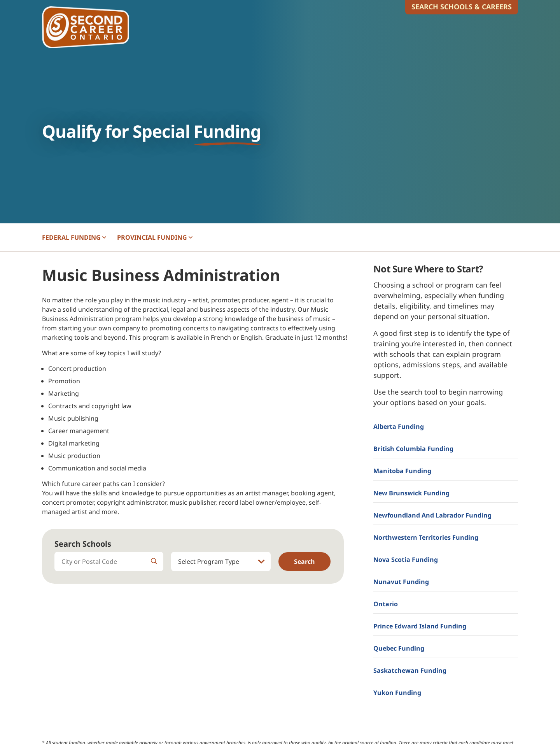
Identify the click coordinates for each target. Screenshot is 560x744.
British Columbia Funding (413, 449)
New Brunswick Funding (411, 493)
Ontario (386, 604)
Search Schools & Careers (462, 7)
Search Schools (83, 544)
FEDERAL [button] (74, 237)
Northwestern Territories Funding (426, 537)
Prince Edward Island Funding (420, 626)
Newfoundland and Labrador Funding (432, 515)
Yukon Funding (397, 693)
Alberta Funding (399, 426)
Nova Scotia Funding (406, 560)
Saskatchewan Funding (410, 670)
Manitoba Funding (402, 471)
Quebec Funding (399, 648)
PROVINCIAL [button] (155, 237)
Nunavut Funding (401, 582)
